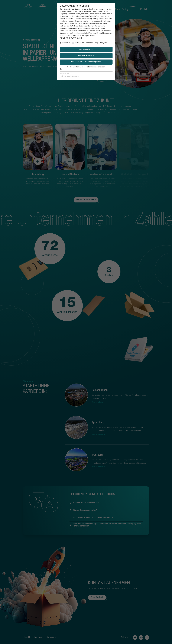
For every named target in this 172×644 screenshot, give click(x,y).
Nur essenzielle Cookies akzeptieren (86, 62)
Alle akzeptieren (86, 49)
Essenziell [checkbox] (66, 43)
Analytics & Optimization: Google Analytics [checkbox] (91, 43)
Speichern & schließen (86, 56)
